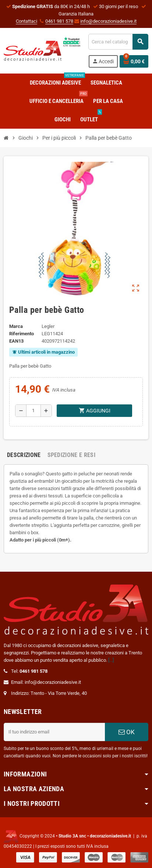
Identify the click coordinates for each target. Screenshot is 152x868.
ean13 (16, 341)
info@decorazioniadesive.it (108, 21)
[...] (111, 660)
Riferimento (22, 334)
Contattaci (26, 21)
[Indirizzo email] (54, 732)
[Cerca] (118, 42)
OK (127, 732)
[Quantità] (33, 411)
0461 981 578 (59, 21)
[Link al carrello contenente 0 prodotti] (134, 61)
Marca (16, 326)
